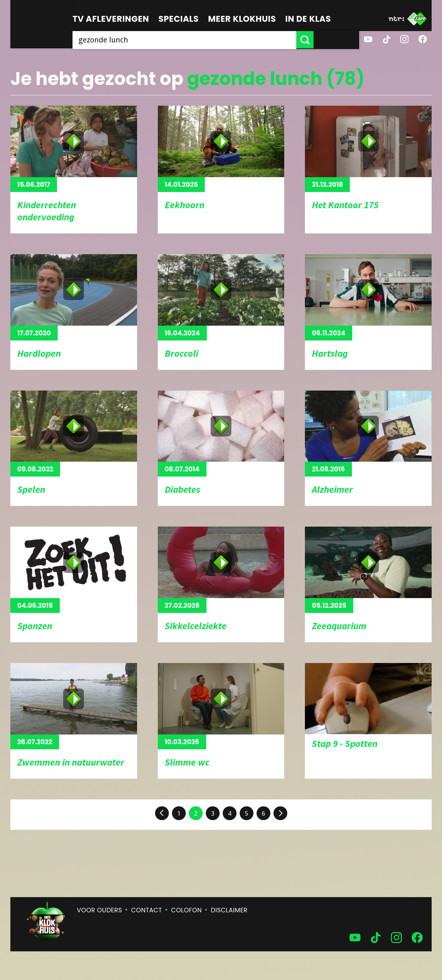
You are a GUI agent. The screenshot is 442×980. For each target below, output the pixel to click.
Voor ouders (100, 910)
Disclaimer (229, 910)
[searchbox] (207, 40)
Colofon (186, 910)
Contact (147, 910)
